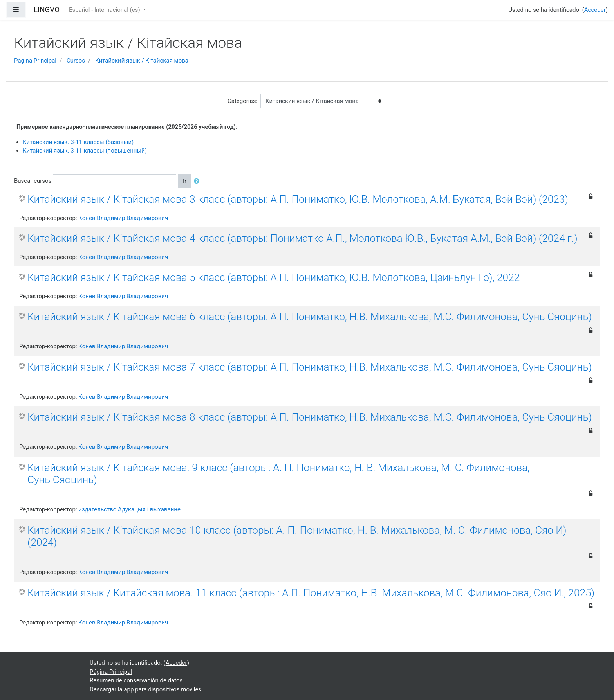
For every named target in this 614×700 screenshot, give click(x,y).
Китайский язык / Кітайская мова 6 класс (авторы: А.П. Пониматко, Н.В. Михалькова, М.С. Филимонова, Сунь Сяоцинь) (310, 317)
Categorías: (242, 101)
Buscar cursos (33, 181)
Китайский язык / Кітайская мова (142, 61)
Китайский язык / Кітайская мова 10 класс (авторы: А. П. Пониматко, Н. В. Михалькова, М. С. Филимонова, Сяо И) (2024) (297, 536)
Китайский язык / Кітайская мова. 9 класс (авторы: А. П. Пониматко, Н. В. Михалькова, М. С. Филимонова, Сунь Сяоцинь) (278, 474)
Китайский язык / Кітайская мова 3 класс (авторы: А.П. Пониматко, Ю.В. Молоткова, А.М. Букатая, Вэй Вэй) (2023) (298, 199)
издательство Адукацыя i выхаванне (129, 509)
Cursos (76, 61)
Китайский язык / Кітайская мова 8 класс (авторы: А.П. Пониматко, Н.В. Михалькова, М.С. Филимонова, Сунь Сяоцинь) (310, 417)
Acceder (595, 10)
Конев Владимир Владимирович (123, 218)
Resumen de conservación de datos (136, 680)
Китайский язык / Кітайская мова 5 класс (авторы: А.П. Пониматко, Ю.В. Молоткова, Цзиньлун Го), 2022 (274, 277)
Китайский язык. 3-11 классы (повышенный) (85, 151)
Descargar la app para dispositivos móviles (145, 689)
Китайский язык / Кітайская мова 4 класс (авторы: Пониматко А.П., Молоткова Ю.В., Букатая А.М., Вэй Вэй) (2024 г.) (302, 238)
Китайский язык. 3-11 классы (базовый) (78, 142)
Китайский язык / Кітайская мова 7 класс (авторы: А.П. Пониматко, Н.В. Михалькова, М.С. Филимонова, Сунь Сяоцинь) (310, 367)
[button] (198, 181)
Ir (185, 181)
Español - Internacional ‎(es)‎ (105, 10)
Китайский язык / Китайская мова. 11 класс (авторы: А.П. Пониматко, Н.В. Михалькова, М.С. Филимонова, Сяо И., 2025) (311, 593)
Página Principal (35, 61)
